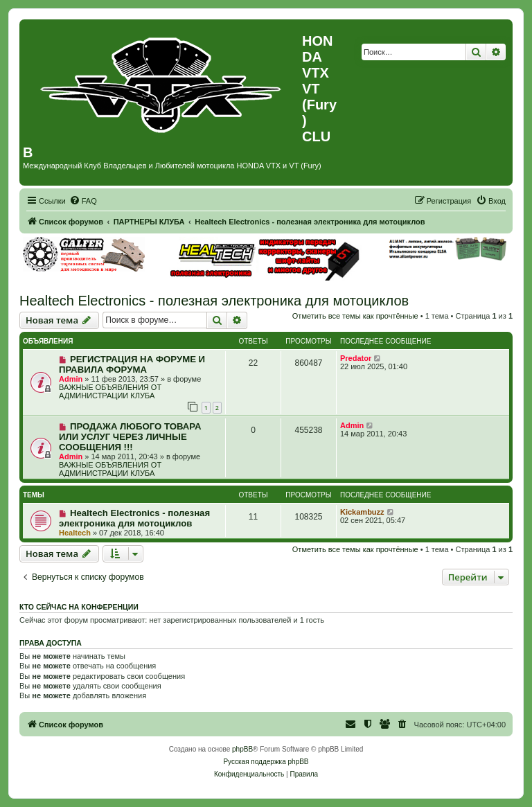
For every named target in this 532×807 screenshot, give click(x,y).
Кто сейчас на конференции (79, 607)
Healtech (75, 533)
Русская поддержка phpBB (266, 762)
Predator (356, 358)
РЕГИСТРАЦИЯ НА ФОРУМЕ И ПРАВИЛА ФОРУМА (132, 364)
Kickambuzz (362, 512)
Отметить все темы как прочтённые (355, 316)
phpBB (242, 749)
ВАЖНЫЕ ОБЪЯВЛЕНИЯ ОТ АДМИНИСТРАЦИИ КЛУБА (110, 391)
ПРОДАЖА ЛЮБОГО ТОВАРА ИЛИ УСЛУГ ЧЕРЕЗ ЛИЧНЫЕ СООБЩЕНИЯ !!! (130, 437)
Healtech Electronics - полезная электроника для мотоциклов (214, 301)
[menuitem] (83, 201)
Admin (71, 379)
